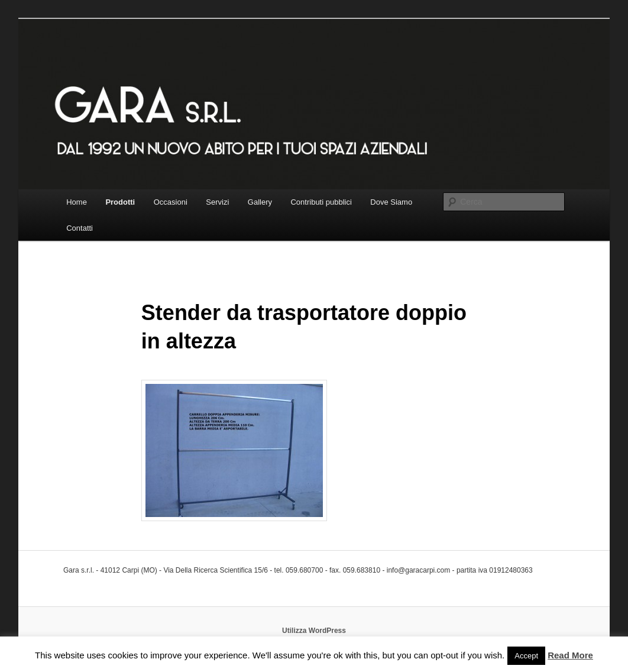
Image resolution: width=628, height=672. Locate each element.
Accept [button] (526, 656)
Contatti (80, 228)
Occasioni (171, 202)
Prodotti (120, 202)
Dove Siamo (391, 202)
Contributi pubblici (321, 202)
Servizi (217, 202)
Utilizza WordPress (314, 631)
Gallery (260, 202)
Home (77, 202)
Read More (570, 655)
